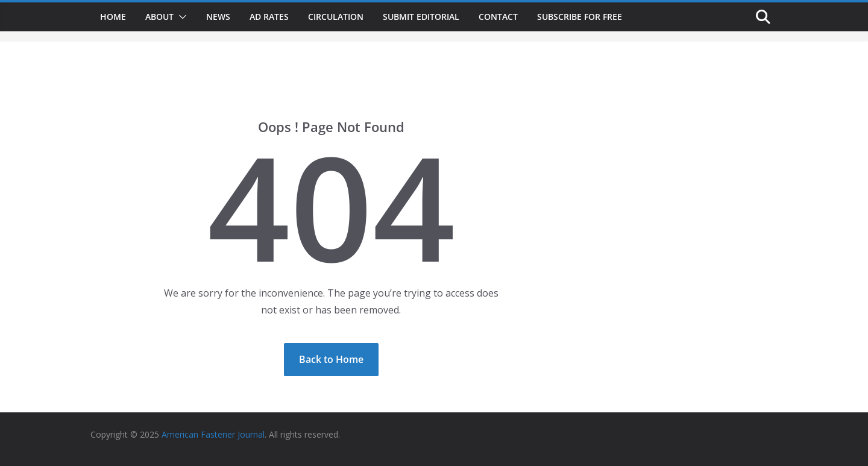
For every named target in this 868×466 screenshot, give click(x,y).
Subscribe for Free (580, 17)
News (218, 17)
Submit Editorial (421, 17)
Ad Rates (269, 17)
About (159, 17)
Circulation (336, 17)
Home (113, 17)
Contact (498, 17)
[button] (180, 17)
